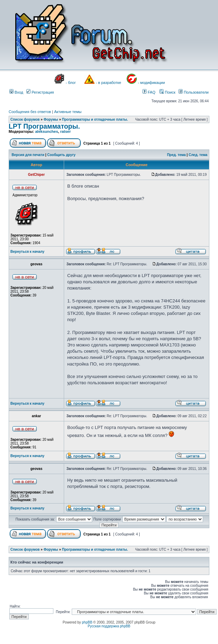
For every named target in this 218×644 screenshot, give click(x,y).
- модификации (151, 83)
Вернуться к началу (27, 252)
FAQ (149, 92)
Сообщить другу (61, 155)
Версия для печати (28, 155)
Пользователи (194, 92)
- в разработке (108, 83)
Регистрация (40, 92)
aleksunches (46, 131)
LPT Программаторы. (44, 126)
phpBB (87, 622)
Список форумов (25, 119)
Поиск (167, 92)
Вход (16, 92)
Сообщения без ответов (30, 112)
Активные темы (68, 112)
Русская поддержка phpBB (109, 626)
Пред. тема (176, 155)
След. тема (198, 155)
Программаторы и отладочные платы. (95, 119)
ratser (66, 131)
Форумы (51, 119)
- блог (71, 83)
